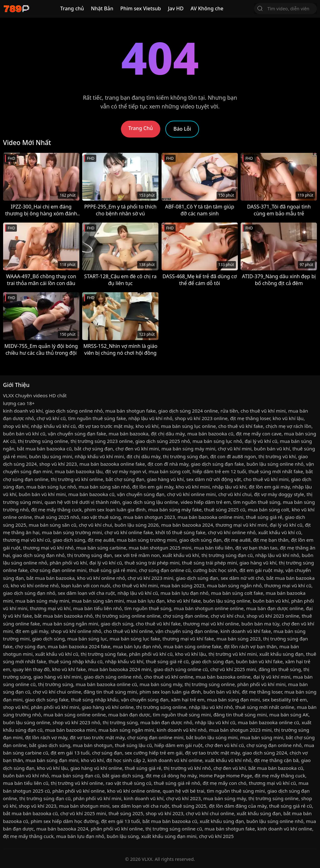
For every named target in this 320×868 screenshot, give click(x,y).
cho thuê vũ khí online (128, 631)
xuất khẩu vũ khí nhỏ (228, 760)
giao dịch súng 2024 (265, 753)
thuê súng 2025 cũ (225, 509)
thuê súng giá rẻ (264, 517)
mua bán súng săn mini (98, 601)
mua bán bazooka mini (70, 730)
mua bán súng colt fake (237, 593)
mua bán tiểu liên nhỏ (97, 608)
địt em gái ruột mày (261, 570)
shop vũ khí (16, 426)
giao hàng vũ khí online (107, 707)
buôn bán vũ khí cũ (24, 434)
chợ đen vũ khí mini (137, 449)
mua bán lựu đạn (146, 601)
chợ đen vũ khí (230, 768)
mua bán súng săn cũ (52, 525)
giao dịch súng (69, 540)
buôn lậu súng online (227, 601)
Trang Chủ (141, 128)
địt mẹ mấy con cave (259, 434)
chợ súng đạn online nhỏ (274, 745)
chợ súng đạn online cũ (165, 570)
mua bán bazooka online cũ (106, 684)
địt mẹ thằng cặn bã (276, 760)
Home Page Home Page (226, 775)
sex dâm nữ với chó (242, 578)
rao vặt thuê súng (101, 517)
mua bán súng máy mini (188, 449)
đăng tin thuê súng (280, 669)
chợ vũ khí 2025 (216, 836)
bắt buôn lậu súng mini (212, 737)
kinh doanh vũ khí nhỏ (182, 730)
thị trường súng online (43, 441)
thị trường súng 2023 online (102, 441)
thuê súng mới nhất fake (276, 471)
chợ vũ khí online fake (129, 532)
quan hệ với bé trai (184, 791)
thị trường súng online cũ (174, 829)
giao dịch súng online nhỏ (74, 411)
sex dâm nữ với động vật (214, 479)
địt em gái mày (32, 631)
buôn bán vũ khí (272, 449)
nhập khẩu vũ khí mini (99, 456)
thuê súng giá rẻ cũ (167, 661)
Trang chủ (72, 8)
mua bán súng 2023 (182, 585)
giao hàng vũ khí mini (57, 677)
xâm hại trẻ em (188, 700)
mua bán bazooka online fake (112, 464)
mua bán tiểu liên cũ (26, 783)
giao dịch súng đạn (200, 540)
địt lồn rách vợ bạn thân (250, 646)
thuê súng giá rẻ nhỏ (177, 783)
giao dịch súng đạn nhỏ (38, 555)
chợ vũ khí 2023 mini (150, 578)
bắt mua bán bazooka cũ (44, 449)
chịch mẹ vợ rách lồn (289, 426)
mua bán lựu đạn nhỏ (184, 593)
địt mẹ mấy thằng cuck (57, 509)
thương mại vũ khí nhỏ (48, 548)
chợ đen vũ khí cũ (224, 745)
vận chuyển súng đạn (141, 494)
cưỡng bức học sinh (215, 570)
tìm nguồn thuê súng (257, 502)
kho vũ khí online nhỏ (101, 578)
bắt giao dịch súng (50, 745)
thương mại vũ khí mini (242, 525)
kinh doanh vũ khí (23, 411)
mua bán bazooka (128, 434)
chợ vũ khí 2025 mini (233, 669)
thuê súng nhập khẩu (95, 700)
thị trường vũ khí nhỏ (187, 768)
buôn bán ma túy (260, 624)
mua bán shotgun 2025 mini (160, 548)
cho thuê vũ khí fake (240, 426)
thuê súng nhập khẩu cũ (76, 661)
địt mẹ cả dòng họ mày (171, 775)
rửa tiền (229, 411)
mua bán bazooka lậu (79, 471)
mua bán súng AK (289, 715)
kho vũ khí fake (184, 601)
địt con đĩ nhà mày (168, 464)
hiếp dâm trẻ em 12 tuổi (219, 471)
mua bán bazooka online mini (210, 517)
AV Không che (207, 8)
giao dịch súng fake (47, 700)
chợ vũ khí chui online (57, 692)
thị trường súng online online (128, 616)
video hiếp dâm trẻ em (206, 502)
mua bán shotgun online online (209, 608)
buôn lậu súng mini (51, 456)
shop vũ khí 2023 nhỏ (76, 722)
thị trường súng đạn (185, 456)
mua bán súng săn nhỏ (104, 487)
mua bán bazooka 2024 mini (120, 669)
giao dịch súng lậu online (150, 502)
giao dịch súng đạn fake (217, 464)
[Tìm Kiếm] (260, 8)
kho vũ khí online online (134, 791)
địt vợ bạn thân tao (256, 548)
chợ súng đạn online (185, 616)
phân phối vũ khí (68, 563)
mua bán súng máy (161, 684)
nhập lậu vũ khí (229, 487)
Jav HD (176, 8)
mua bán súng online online (75, 715)
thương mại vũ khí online (211, 624)
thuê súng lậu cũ (133, 745)
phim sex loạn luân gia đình (115, 509)
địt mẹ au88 (101, 540)
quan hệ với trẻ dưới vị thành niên (82, 502)
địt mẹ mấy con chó (225, 783)
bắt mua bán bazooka (50, 578)
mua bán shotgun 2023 (149, 517)
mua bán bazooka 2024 (187, 525)
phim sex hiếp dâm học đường (65, 821)
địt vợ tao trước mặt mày (105, 426)
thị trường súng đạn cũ (227, 555)
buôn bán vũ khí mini (42, 494)
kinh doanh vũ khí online (175, 760)
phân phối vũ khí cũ (151, 654)
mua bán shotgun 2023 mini (240, 730)
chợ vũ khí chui (235, 494)
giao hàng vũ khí (165, 479)
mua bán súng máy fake (175, 509)
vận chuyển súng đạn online (187, 631)
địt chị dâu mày (168, 434)
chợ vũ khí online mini (191, 494)
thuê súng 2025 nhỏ (57, 517)
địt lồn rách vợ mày (46, 737)
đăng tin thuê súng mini (110, 692)
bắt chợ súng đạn (93, 449)
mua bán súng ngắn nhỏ (234, 585)
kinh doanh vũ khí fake (246, 631)
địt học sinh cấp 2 (126, 760)
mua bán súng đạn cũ (75, 775)
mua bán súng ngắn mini (70, 624)
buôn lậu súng (123, 836)
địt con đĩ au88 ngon (233, 456)
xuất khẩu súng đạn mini (169, 836)
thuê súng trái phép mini (152, 563)
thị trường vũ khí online (77, 479)
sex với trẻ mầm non (137, 555)
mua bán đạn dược (129, 715)
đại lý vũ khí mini (272, 677)
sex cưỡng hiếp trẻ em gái (154, 753)
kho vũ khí (147, 426)
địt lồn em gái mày (153, 487)
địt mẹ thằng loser (250, 418)
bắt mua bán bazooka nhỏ (63, 616)
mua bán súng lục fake (135, 639)
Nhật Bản (102, 8)
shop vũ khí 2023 (58, 464)
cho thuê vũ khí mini (263, 411)
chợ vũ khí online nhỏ (232, 532)
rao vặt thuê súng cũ (128, 783)
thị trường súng (56, 684)
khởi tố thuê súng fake (180, 532)
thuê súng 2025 (189, 806)
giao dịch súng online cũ (181, 669)
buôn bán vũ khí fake (259, 661)
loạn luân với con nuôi (86, 585)
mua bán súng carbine (101, 548)
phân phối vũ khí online (79, 791)
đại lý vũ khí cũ (261, 441)
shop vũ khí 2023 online (201, 418)
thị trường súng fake (104, 654)
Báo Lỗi (182, 129)
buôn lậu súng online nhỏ (275, 464)
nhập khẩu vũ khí (124, 661)
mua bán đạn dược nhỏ (166, 722)
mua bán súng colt (169, 471)
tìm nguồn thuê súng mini (182, 715)
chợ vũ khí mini (235, 449)
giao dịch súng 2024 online (188, 411)
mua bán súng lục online (188, 426)
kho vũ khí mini (193, 487)
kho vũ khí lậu (288, 418)
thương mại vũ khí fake (188, 639)
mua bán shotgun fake (130, 411)
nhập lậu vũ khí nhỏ (150, 418)
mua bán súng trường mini (72, 532)
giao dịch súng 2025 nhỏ (163, 441)
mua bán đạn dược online (275, 608)
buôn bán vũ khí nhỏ (26, 775)
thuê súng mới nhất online (265, 707)
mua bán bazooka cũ (210, 434)
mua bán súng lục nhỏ (217, 441)
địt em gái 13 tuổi (70, 753)
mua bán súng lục (87, 639)
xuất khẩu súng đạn (281, 654)
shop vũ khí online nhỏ (76, 631)
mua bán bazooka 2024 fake (79, 646)
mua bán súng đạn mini (233, 700)
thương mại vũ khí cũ (27, 540)
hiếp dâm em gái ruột (178, 745)
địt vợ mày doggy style (279, 494)
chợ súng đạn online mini (58, 570)
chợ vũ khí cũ (51, 418)
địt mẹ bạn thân (271, 540)
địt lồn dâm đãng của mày (238, 806)
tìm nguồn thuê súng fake (97, 418)
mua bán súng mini (262, 737)
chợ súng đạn (30, 646)
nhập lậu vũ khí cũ (138, 593)
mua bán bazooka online (223, 677)
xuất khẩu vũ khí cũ (280, 532)
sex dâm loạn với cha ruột (86, 593)
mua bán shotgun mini (84, 806)
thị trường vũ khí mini (233, 654)
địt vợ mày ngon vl (125, 471)
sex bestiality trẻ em (284, 700)
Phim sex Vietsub (141, 8)
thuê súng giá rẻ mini (113, 570)
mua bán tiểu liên (213, 548)
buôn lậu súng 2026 (137, 525)
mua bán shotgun (93, 745)
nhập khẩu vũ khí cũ (53, 426)
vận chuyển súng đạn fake (77, 434)
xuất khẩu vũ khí (181, 555)
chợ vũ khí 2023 (183, 798)
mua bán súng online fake (192, 646)
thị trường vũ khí (277, 456)
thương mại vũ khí (50, 608)
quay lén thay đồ (31, 669)
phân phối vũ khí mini (261, 684)
